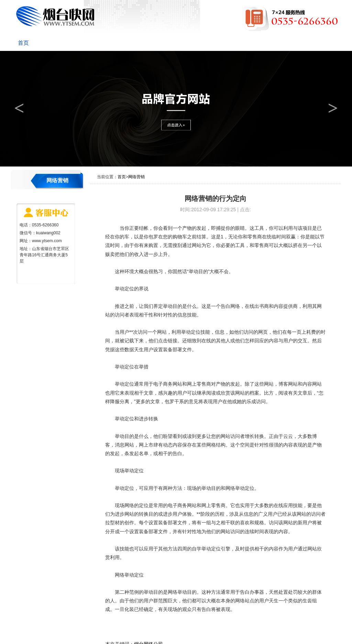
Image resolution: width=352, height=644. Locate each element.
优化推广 (164, 43)
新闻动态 (91, 43)
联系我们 (309, 43)
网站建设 (127, 43)
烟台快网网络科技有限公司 (55, 16)
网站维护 (273, 43)
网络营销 (200, 43)
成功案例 (236, 43)
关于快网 (54, 43)
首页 (23, 43)
